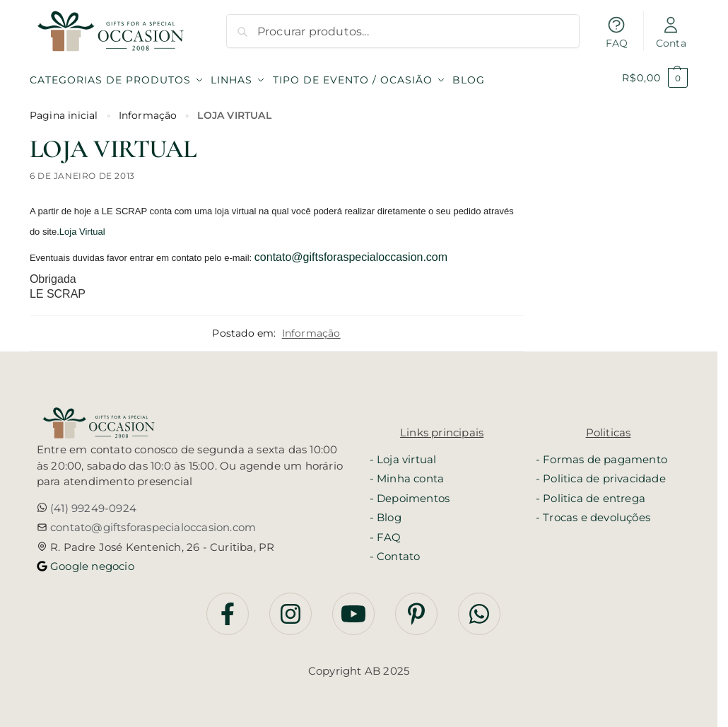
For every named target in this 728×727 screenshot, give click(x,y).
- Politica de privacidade (601, 474)
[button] (655, 78)
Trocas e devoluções (597, 513)
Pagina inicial (64, 110)
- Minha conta (407, 474)
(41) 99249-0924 (92, 503)
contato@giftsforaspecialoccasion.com (351, 252)
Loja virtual (406, 454)
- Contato (395, 552)
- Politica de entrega (591, 493)
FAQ (617, 32)
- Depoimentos (410, 493)
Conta (671, 32)
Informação (148, 110)
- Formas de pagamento (601, 454)
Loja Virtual (82, 227)
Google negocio (91, 561)
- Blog (386, 513)
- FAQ (386, 532)
